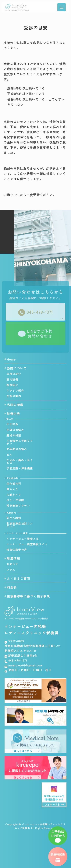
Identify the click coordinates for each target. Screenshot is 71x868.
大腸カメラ (14, 495)
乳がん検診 (14, 518)
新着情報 (13, 558)
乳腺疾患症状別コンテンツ (20, 525)
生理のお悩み (15, 430)
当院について (17, 368)
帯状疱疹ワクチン (18, 506)
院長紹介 (12, 385)
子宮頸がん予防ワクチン (20, 442)
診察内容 (13, 414)
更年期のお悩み (17, 449)
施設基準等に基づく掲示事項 (28, 596)
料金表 (12, 587)
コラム (11, 570)
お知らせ (12, 564)
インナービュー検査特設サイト (27, 544)
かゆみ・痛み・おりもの (20, 461)
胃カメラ (12, 489)
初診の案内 (14, 396)
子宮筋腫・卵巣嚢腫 (20, 468)
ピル (9, 455)
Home (11, 359)
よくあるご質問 (18, 578)
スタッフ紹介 (15, 390)
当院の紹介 (14, 374)
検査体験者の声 (17, 550)
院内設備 (12, 379)
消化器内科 (14, 484)
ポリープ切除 (15, 500)
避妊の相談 (14, 435)
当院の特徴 (15, 405)
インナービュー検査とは (23, 539)
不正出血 (12, 424)
